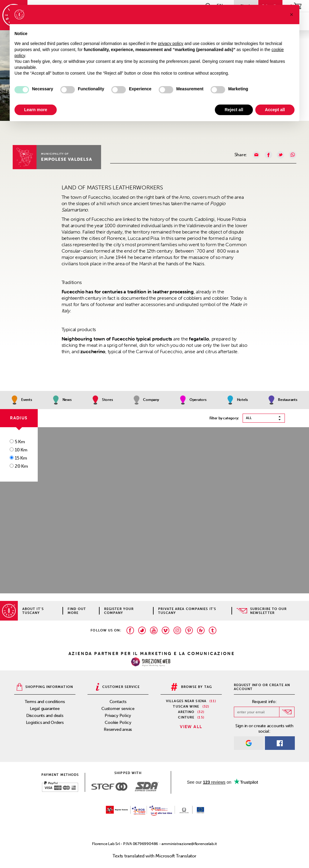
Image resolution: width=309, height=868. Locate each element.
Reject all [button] (234, 110)
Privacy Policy (118, 716)
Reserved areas (118, 729)
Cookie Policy (118, 723)
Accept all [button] (275, 110)
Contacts (118, 702)
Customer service (118, 709)
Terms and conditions (45, 702)
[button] (291, 15)
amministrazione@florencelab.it (189, 844)
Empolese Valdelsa (67, 159)
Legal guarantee (45, 709)
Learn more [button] (36, 110)
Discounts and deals (45, 716)
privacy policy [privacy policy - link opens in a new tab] (170, 44)
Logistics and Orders (45, 723)
